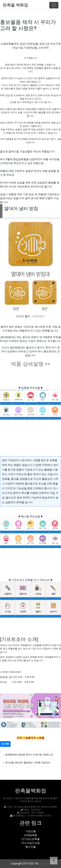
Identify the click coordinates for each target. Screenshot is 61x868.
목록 (5, 744)
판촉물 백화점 (15, 5)
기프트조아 (38, 316)
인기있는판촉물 (31, 839)
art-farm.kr (44, 864)
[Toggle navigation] (54, 5)
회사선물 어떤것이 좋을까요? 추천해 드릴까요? (28, 763)
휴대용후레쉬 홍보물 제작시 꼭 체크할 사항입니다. (30, 755)
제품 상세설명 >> (31, 364)
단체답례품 (31, 835)
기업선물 (31, 831)
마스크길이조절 (31, 843)
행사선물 (31, 847)
